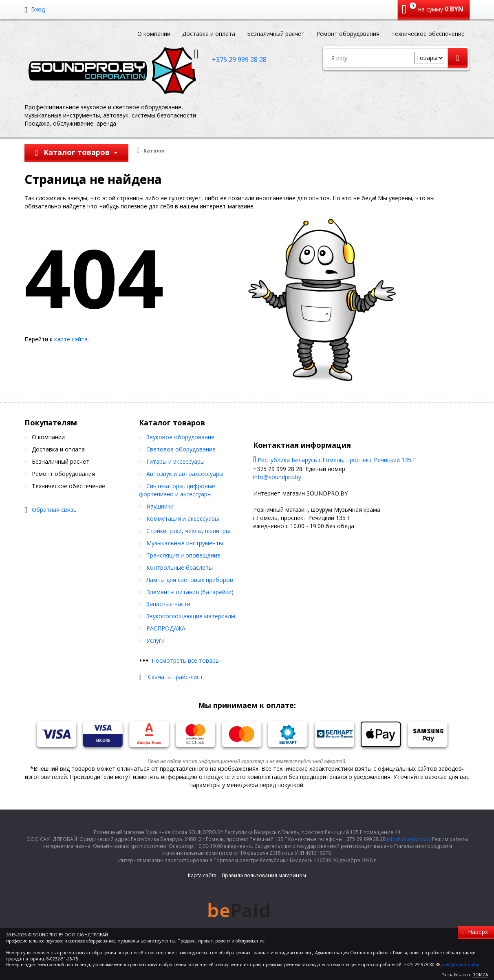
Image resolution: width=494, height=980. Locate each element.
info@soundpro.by (277, 477)
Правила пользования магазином (264, 875)
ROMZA (480, 975)
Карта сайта (202, 875)
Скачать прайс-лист (175, 677)
